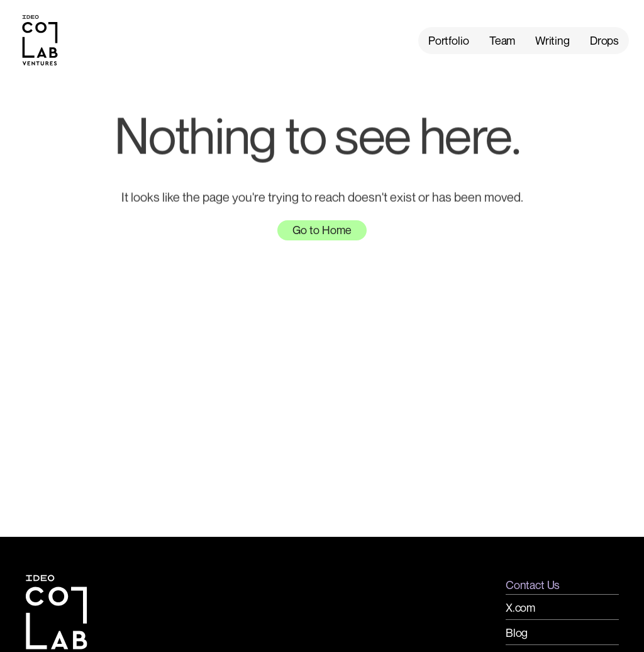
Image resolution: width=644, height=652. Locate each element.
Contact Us (533, 585)
